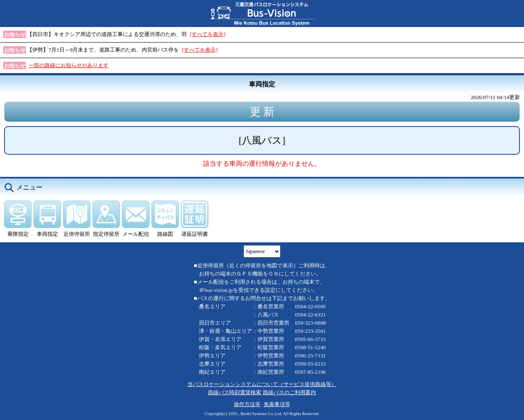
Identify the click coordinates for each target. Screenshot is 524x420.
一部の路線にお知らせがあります (69, 65)
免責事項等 (277, 404)
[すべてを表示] (208, 34)
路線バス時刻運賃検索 (235, 392)
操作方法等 (247, 404)
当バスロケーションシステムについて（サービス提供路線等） (262, 384)
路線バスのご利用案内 (289, 392)
